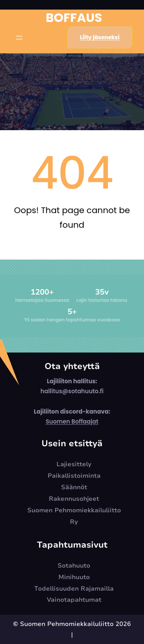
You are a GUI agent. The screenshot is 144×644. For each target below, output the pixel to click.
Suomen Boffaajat (72, 421)
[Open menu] (19, 38)
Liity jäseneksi (100, 37)
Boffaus (74, 17)
